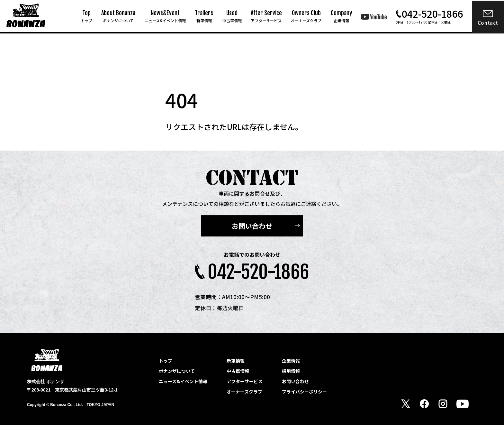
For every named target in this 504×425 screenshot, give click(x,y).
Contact (488, 23)
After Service (266, 16)
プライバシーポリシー (304, 392)
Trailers (204, 16)
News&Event (165, 16)
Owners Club (306, 16)
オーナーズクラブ (244, 392)
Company (341, 16)
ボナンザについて (177, 371)
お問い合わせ (252, 226)
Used (232, 16)
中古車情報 (238, 371)
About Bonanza (118, 16)
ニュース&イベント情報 (183, 381)
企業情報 (291, 361)
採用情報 (291, 371)
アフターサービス (245, 381)
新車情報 (236, 361)
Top (86, 16)
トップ (166, 361)
